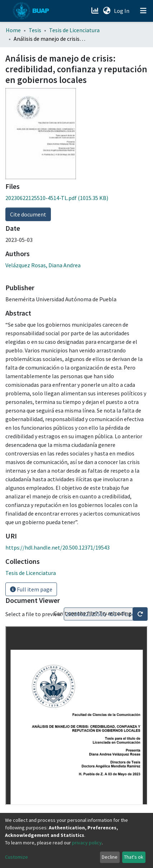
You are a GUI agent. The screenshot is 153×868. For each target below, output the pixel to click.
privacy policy (87, 843)
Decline (110, 857)
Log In (122, 11)
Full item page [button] (31, 589)
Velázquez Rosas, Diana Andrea (43, 265)
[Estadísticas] (95, 11)
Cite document (28, 214)
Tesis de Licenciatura (74, 30)
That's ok (134, 857)
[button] (107, 11)
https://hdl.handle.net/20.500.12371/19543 (58, 547)
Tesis (35, 30)
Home (13, 30)
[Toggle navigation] (143, 11)
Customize (16, 857)
